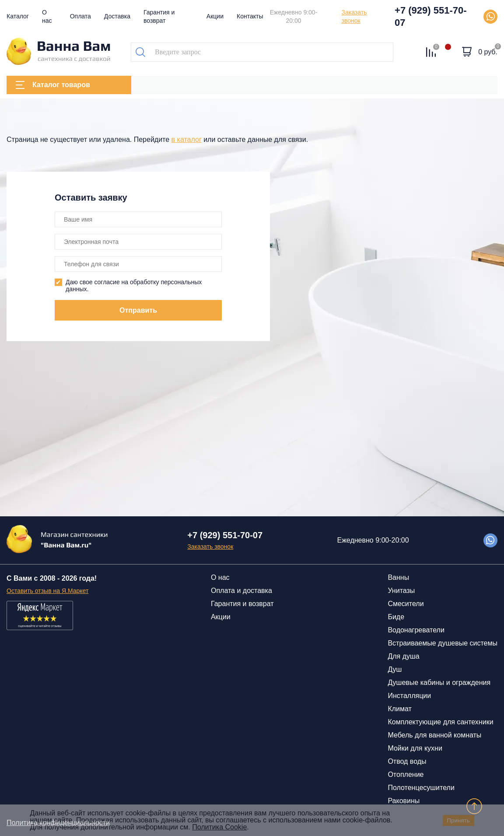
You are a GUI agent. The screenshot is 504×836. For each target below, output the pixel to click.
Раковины (404, 801)
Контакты (250, 16)
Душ (395, 669)
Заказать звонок (354, 16)
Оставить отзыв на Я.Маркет (47, 591)
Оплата (80, 16)
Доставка (117, 16)
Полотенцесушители (421, 788)
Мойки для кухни (415, 748)
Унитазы (401, 591)
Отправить (138, 310)
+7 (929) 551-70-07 (431, 16)
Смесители (406, 604)
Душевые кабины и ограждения (439, 683)
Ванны (398, 577)
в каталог (187, 139)
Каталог (18, 16)
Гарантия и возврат (242, 604)
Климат (399, 709)
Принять (458, 820)
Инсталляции (409, 696)
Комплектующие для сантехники (440, 722)
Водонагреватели (416, 630)
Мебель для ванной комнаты (434, 735)
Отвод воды (407, 761)
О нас (220, 577)
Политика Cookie (219, 827)
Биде (396, 617)
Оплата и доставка (241, 591)
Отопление (406, 774)
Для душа (403, 656)
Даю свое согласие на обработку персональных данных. (134, 286)
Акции (215, 16)
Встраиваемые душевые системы (443, 643)
